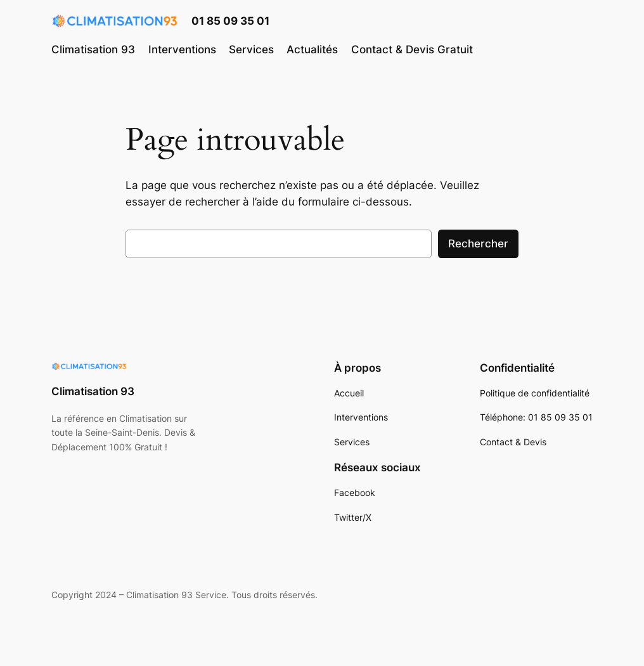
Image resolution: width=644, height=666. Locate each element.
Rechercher (478, 244)
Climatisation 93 (93, 391)
